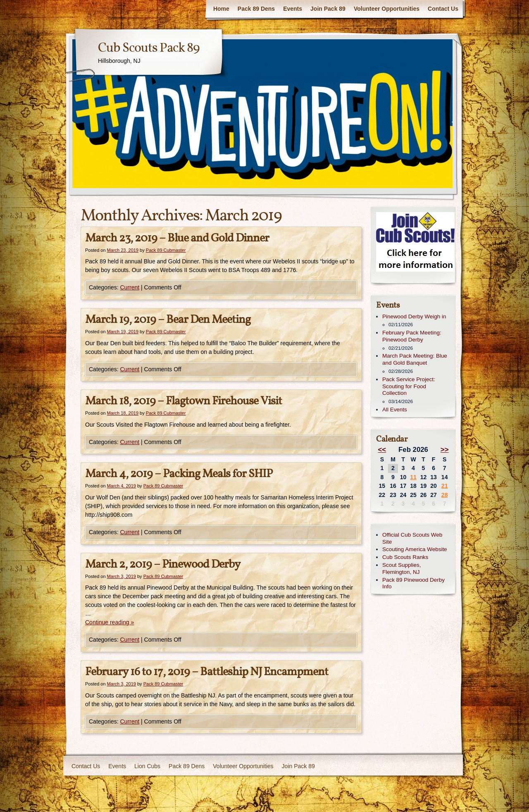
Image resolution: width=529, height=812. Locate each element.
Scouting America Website (415, 549)
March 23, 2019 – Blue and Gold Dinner (177, 238)
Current (130, 287)
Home (221, 9)
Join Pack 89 (328, 9)
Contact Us (443, 9)
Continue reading (110, 622)
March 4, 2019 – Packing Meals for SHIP (179, 474)
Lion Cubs (147, 766)
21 (445, 486)
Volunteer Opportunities (387, 9)
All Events (395, 410)
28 (445, 495)
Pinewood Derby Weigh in (414, 316)
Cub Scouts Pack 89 (149, 48)
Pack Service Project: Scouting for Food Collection (409, 386)
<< (382, 450)
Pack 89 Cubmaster (166, 250)
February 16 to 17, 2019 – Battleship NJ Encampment (207, 672)
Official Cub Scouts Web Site (412, 538)
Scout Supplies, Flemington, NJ (402, 568)
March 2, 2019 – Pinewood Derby (163, 565)
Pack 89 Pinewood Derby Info (413, 583)
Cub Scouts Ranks (405, 557)
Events (293, 9)
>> (445, 450)
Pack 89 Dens (256, 9)
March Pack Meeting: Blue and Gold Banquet (415, 359)
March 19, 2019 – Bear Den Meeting (168, 320)
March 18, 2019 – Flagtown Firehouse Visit (183, 401)
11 (413, 477)
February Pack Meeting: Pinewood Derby (412, 336)
